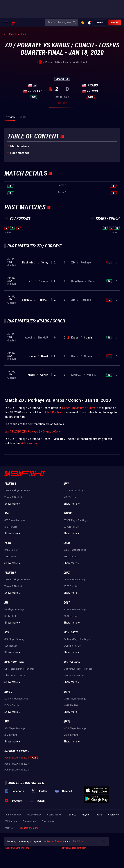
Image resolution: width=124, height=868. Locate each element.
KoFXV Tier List (12, 705)
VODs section (29, 443)
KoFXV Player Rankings (16, 699)
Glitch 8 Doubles (52, 412)
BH (6, 603)
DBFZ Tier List (71, 586)
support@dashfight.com (17, 848)
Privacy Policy (34, 815)
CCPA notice (11, 821)
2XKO (8, 543)
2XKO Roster (11, 550)
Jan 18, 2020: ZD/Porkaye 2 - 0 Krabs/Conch (33, 432)
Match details (20, 146)
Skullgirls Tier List (72, 646)
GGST (67, 603)
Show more (13, 504)
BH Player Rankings (14, 610)
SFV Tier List (11, 735)
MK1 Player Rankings (74, 491)
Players (86, 815)
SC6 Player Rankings (15, 639)
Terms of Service (13, 815)
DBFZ (67, 573)
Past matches (20, 153)
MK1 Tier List (70, 497)
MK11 (67, 722)
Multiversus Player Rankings (78, 669)
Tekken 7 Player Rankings (17, 580)
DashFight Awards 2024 (17, 758)
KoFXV (8, 692)
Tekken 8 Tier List (13, 497)
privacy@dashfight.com (74, 848)
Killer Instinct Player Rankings (19, 669)
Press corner (48, 821)
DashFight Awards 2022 (17, 770)
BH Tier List (10, 616)
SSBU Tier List (71, 557)
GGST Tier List (71, 616)
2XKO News (10, 557)
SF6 (7, 513)
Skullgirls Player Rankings (77, 639)
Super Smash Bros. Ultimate (80, 408)
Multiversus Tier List (74, 676)
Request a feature (29, 828)
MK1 (66, 484)
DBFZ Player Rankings (75, 580)
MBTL (67, 692)
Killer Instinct (14, 662)
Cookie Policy (54, 815)
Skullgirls (71, 632)
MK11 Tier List (71, 735)
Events (73, 815)
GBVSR (68, 513)
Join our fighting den (26, 783)
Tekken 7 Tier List (13, 586)
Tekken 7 (10, 573)
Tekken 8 (10, 484)
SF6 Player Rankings (15, 520)
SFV (7, 722)
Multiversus (72, 662)
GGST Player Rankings (75, 610)
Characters (114, 815)
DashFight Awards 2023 (17, 764)
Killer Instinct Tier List (15, 676)
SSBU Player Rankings (75, 550)
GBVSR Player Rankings (76, 520)
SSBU (67, 543)
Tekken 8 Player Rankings (17, 491)
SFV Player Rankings (15, 728)
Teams (99, 815)
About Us (9, 828)
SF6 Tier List (11, 527)
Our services (29, 821)
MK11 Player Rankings (75, 728)
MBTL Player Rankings (75, 699)
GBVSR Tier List (71, 527)
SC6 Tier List (11, 646)
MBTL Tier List (71, 705)
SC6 (7, 632)
